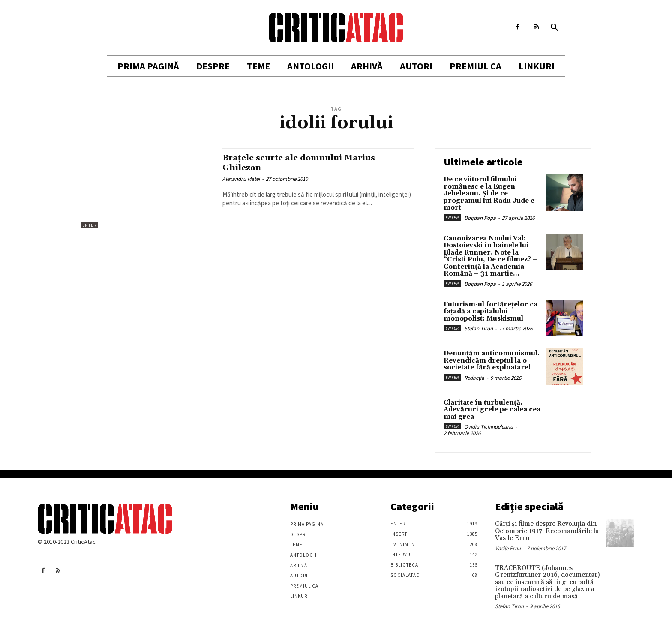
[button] (555, 28)
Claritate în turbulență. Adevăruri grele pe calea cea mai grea (492, 410)
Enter (89, 225)
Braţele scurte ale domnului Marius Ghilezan (306, 163)
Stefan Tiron (478, 328)
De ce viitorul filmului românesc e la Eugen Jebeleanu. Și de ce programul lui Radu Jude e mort (489, 193)
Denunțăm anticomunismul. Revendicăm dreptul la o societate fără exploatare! (492, 360)
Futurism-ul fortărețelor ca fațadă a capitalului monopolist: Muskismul (490, 312)
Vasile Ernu (508, 548)
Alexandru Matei (241, 179)
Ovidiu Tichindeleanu (489, 427)
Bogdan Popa (480, 218)
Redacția (474, 378)
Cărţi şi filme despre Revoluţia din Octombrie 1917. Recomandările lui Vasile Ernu (548, 531)
